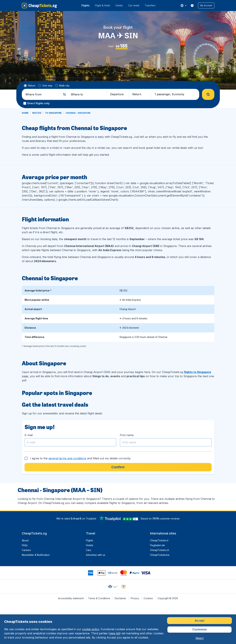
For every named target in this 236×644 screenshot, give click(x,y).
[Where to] (87, 94)
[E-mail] (70, 442)
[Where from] (42, 94)
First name (127, 435)
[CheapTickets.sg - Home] (39, 6)
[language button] (183, 6)
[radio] (30, 86)
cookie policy (91, 629)
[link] (192, 6)
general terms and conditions (67, 458)
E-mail (29, 435)
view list (115, 633)
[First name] (166, 442)
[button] (206, 6)
